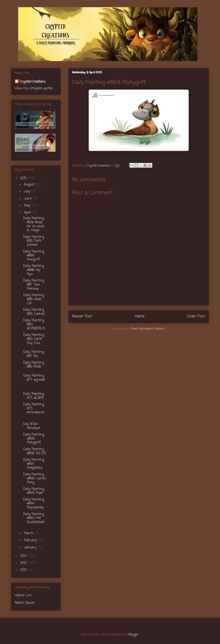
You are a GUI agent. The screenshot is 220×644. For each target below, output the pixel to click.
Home (140, 316)
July (28, 192)
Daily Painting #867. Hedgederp (34, 464)
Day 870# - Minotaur (32, 426)
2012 (24, 570)
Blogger (134, 635)
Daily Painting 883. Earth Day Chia (34, 339)
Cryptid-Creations (33, 82)
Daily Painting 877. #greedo (34, 378)
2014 (24, 556)
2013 (24, 563)
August (30, 185)
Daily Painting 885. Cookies (34, 312)
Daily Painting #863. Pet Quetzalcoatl (34, 518)
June (28, 199)
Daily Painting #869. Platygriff (34, 439)
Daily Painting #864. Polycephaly (34, 504)
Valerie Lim (23, 595)
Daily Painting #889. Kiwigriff (34, 256)
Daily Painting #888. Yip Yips (34, 270)
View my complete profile (34, 89)
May (28, 206)
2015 (24, 178)
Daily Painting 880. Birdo (34, 365)
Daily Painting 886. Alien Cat (34, 299)
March (29, 533)
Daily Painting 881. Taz (34, 354)
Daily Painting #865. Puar (34, 491)
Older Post (196, 316)
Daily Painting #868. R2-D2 (35, 451)
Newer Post (82, 316)
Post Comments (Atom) (148, 329)
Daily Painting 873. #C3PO (34, 396)
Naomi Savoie (25, 603)
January (31, 548)
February (31, 540)
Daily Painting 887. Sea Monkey (34, 285)
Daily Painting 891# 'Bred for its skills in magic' (34, 224)
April (28, 213)
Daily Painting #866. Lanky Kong (34, 479)
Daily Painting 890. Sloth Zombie (34, 241)
